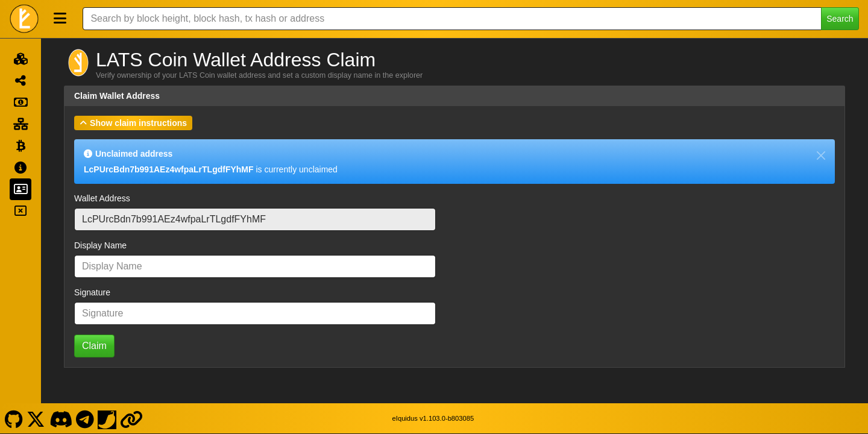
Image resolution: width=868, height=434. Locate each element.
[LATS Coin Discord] (61, 418)
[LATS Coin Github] (14, 418)
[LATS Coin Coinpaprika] (107, 418)
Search (840, 19)
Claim (94, 346)
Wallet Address (102, 198)
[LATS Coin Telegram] (85, 418)
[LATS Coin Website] (132, 418)
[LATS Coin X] (36, 418)
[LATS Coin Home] (24, 19)
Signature (92, 292)
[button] (133, 123)
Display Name (100, 245)
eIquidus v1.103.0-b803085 (433, 418)
